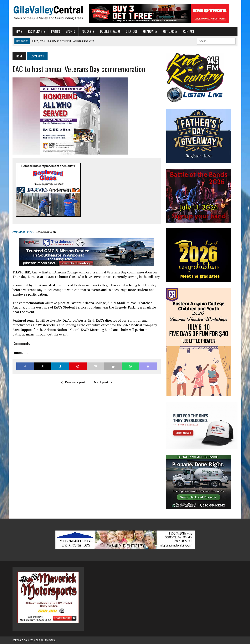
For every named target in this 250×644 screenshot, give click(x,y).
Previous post (73, 382)
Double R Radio (110, 31)
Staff (31, 232)
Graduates (150, 31)
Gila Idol (132, 31)
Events (56, 31)
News (19, 31)
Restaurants (37, 31)
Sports (71, 31)
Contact (189, 31)
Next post (103, 382)
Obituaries (170, 31)
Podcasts (88, 31)
